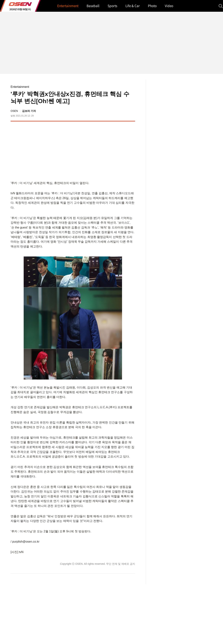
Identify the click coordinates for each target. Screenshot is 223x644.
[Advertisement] (104, 150)
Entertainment (20, 87)
